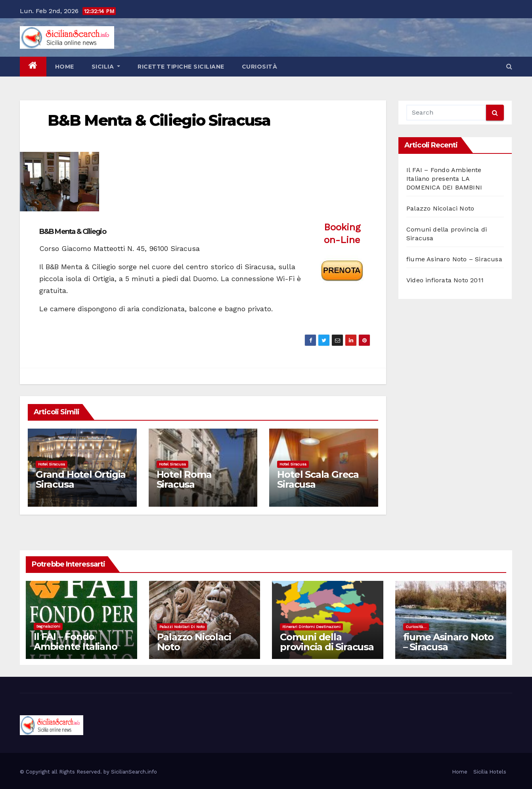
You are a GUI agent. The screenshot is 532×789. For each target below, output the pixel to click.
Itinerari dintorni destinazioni (311, 627)
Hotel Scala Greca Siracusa (318, 479)
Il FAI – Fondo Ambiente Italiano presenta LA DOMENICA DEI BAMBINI (444, 179)
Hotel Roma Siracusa (184, 479)
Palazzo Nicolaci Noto (440, 208)
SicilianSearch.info (134, 772)
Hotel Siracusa (52, 464)
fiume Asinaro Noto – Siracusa (454, 259)
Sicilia (106, 67)
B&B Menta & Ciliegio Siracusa (159, 120)
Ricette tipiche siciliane (181, 67)
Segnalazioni (48, 626)
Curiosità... (416, 627)
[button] (509, 66)
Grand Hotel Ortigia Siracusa (81, 479)
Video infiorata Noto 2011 (445, 280)
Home (65, 67)
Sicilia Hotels (490, 772)
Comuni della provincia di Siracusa (327, 642)
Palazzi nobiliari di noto (182, 627)
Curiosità (260, 67)
